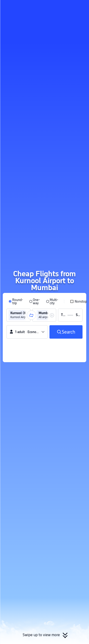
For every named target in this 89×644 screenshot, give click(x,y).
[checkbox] (78, 301)
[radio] (16, 301)
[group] (18, 315)
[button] (81, 6)
